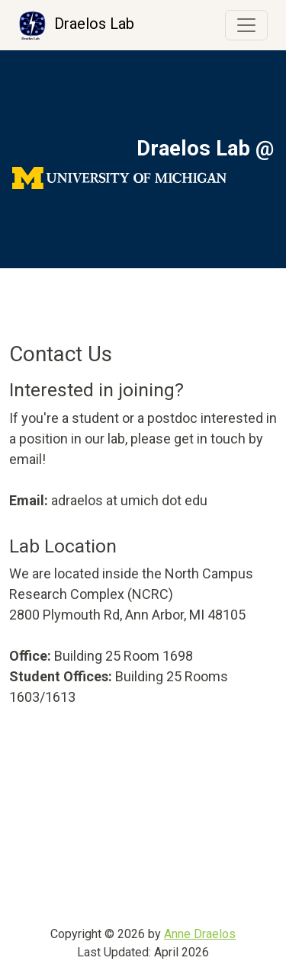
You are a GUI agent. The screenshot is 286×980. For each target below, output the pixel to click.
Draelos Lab (76, 25)
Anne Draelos (200, 934)
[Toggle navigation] (246, 25)
